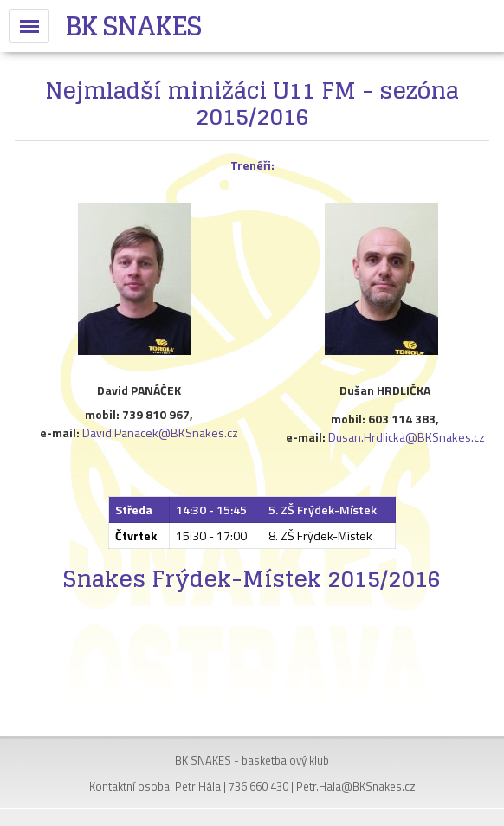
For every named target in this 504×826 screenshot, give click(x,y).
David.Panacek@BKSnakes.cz (160, 432)
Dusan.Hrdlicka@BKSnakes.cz (407, 437)
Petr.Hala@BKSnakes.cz (356, 786)
